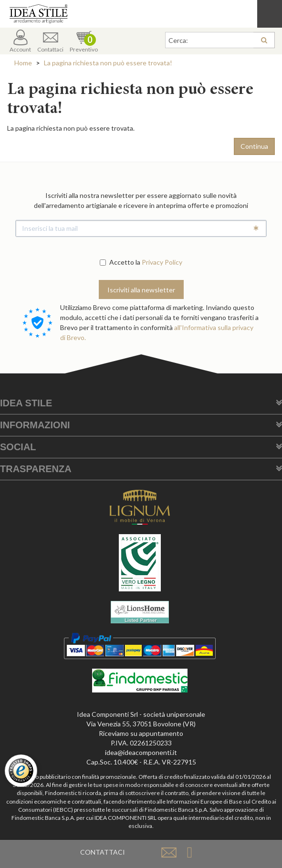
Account (20, 41)
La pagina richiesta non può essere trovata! (108, 63)
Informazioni (35, 425)
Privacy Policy (162, 262)
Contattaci (50, 41)
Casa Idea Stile (141, 14)
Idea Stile (26, 403)
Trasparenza (36, 469)
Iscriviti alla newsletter (141, 290)
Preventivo (84, 41)
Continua (254, 146)
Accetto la (120, 262)
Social (18, 447)
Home (23, 63)
